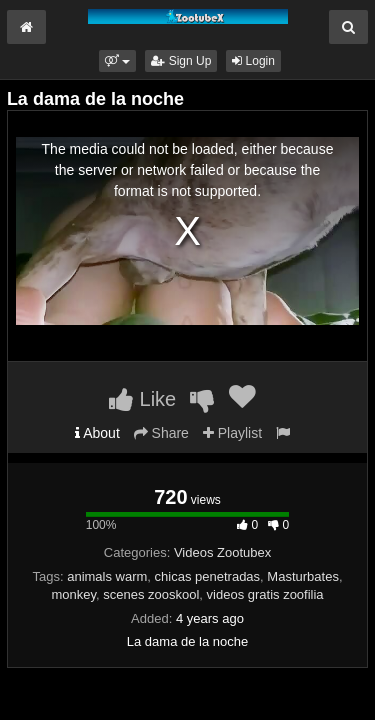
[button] (117, 61)
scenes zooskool (151, 594)
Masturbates (303, 576)
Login (253, 61)
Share (161, 433)
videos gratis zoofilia (265, 594)
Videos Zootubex (222, 552)
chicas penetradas (208, 576)
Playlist (232, 433)
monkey (73, 594)
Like (142, 399)
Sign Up (181, 61)
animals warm (107, 576)
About (97, 433)
